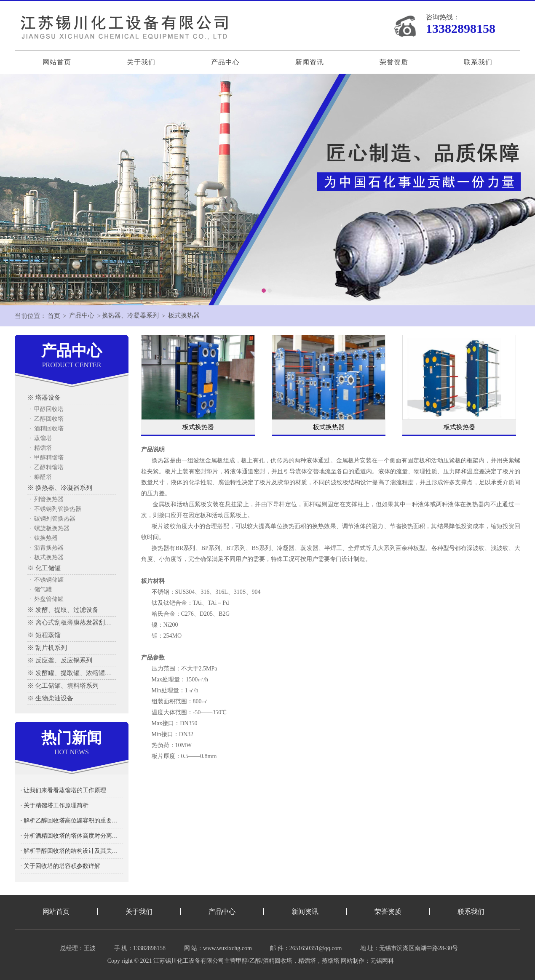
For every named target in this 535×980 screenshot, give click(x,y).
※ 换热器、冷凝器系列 (60, 488)
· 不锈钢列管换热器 (55, 509)
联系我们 (478, 62)
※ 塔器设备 (44, 398)
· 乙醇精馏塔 (47, 467)
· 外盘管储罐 (47, 599)
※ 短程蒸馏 (44, 635)
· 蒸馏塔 (41, 438)
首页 (54, 316)
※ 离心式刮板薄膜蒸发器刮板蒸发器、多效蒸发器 (72, 622)
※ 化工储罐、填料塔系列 (63, 686)
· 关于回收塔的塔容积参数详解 (60, 866)
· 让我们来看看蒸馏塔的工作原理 (63, 790)
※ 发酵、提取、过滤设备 (63, 610)
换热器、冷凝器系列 (131, 316)
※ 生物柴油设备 (50, 698)
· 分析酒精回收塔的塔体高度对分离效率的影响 (72, 836)
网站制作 (353, 961)
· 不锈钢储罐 (47, 580)
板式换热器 (184, 316)
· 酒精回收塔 (47, 429)
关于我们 (141, 62)
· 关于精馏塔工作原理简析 (55, 805)
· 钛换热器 (44, 538)
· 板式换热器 (47, 557)
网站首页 (57, 62)
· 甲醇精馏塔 (47, 458)
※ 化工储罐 (44, 568)
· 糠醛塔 (41, 477)
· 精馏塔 (41, 448)
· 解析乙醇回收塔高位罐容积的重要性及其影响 (72, 821)
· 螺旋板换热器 (49, 528)
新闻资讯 (310, 62)
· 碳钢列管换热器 (52, 519)
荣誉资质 (394, 62)
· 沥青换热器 (47, 548)
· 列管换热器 (47, 499)
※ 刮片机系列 (47, 648)
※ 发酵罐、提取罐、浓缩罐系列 (72, 673)
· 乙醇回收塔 (47, 419)
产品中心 (225, 62)
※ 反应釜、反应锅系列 (60, 660)
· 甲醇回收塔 (47, 409)
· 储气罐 (41, 589)
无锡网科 (382, 961)
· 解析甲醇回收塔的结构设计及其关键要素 (72, 851)
